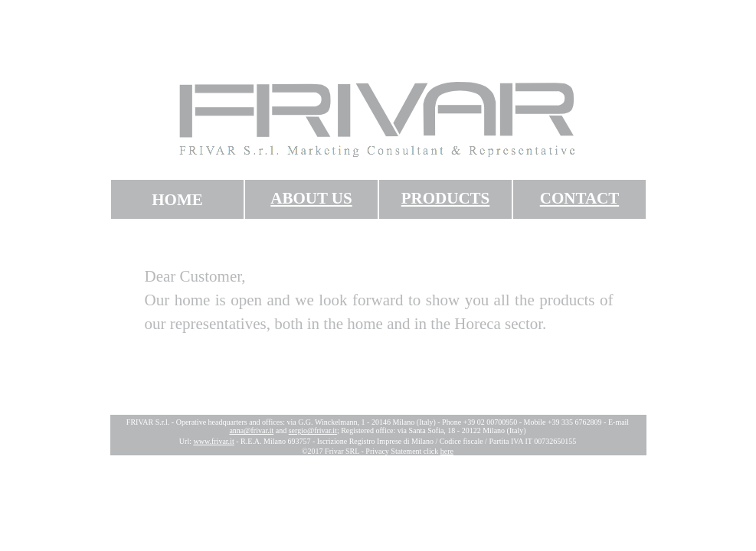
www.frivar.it (213, 441)
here (447, 451)
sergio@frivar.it (313, 430)
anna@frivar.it (251, 430)
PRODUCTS (446, 198)
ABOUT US (311, 198)
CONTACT (579, 198)
